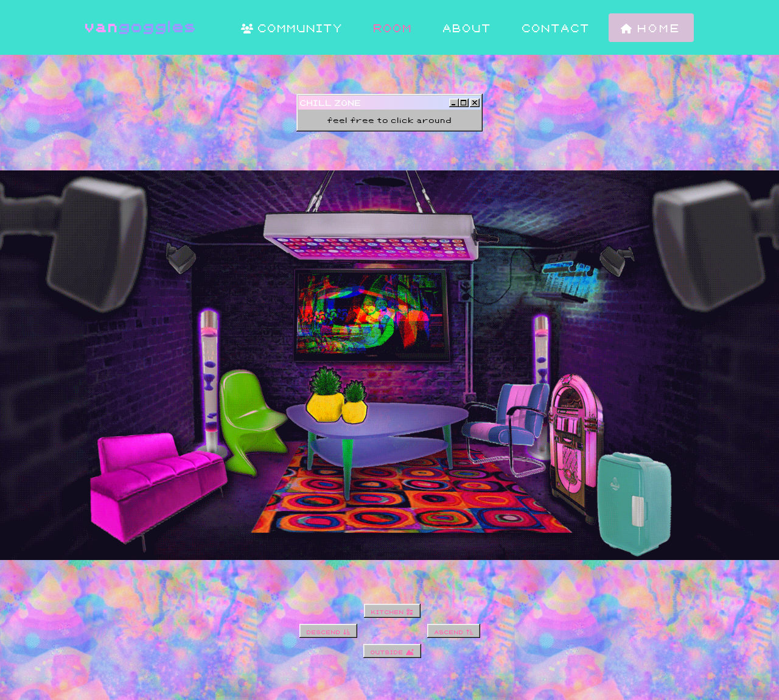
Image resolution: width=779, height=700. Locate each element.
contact (556, 28)
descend (328, 631)
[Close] (475, 103)
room (393, 28)
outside (392, 651)
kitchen (392, 611)
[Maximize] (464, 103)
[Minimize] (454, 103)
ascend (454, 631)
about (467, 28)
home (651, 28)
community (292, 28)
